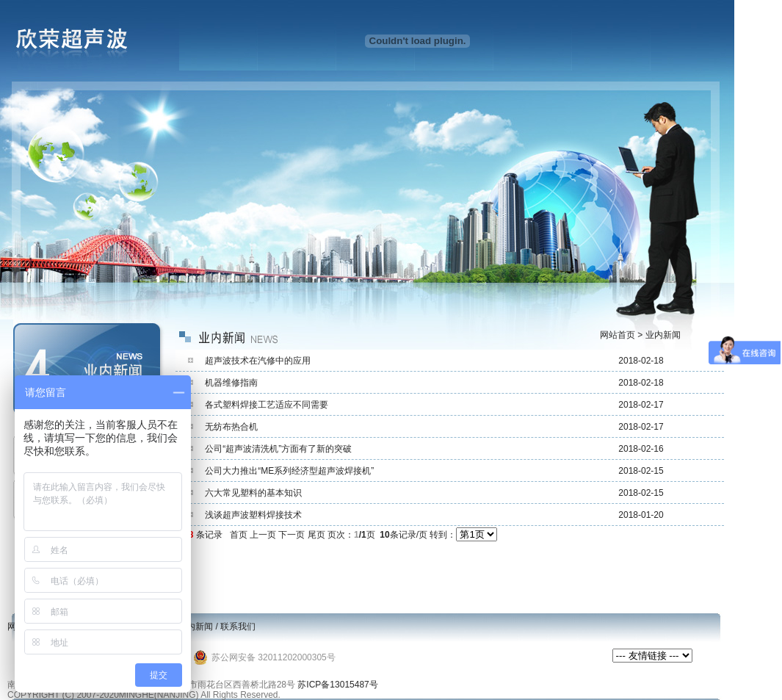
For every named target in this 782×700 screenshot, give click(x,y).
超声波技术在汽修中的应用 (258, 361)
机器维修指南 (231, 383)
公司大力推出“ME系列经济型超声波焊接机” (289, 471)
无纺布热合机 (231, 427)
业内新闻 (195, 627)
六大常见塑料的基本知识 (253, 493)
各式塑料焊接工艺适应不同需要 (267, 405)
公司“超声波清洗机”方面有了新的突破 (278, 449)
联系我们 (238, 627)
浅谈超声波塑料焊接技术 (253, 515)
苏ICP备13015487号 (337, 685)
